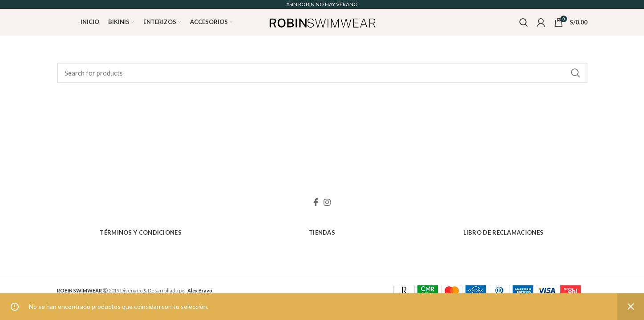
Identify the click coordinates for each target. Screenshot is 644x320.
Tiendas (322, 232)
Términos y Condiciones (141, 232)
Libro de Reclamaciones (504, 232)
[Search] (322, 73)
